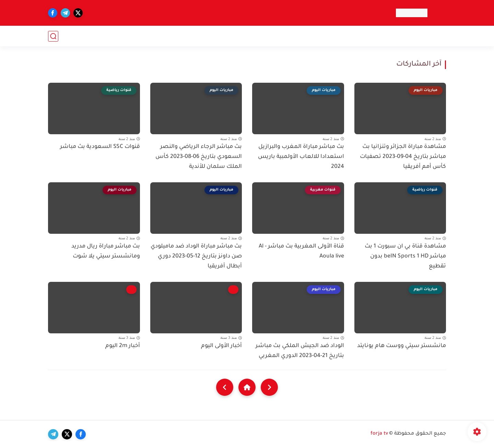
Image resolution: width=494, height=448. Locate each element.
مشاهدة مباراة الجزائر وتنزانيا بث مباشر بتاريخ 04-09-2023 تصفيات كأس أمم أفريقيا (403, 157)
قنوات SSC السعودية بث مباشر (100, 147)
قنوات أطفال (263, 36)
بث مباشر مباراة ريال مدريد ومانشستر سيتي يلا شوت (106, 251)
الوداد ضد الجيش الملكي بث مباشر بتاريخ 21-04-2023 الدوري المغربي (300, 351)
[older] (269, 387)
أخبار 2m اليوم (123, 346)
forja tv (379, 434)
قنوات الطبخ (223, 36)
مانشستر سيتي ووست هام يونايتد (402, 346)
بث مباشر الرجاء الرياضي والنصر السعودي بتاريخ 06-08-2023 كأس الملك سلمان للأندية (199, 157)
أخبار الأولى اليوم (221, 346)
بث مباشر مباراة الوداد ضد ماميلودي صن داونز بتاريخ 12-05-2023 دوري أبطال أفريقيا (196, 256)
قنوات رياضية (381, 36)
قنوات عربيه (430, 36)
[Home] (247, 387)
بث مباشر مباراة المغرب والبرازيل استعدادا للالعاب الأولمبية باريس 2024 (301, 157)
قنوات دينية (185, 36)
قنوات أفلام (342, 36)
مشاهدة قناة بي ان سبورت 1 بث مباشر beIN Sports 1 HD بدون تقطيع (405, 256)
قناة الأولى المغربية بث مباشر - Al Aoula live (301, 251)
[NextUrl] (225, 387)
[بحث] (53, 36)
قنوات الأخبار (303, 36)
